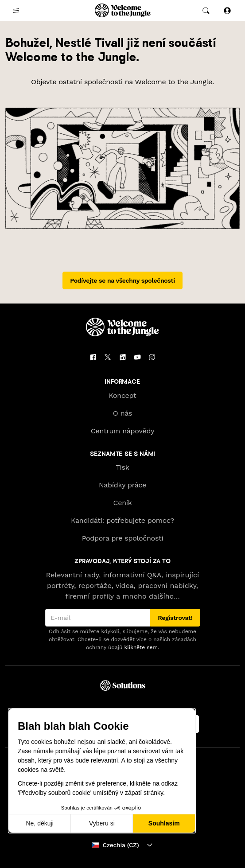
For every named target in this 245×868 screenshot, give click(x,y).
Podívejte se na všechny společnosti (122, 280)
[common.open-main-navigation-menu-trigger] (16, 11)
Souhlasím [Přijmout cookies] (164, 823)
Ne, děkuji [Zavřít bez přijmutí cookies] (39, 823)
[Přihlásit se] (227, 10)
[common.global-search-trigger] (206, 11)
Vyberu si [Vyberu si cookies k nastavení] (102, 823)
